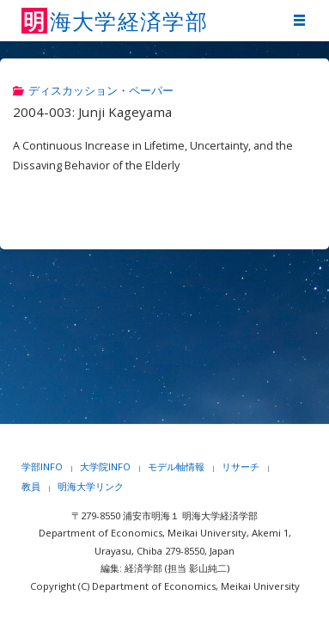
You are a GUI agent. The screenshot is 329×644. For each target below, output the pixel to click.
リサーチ (241, 466)
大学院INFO (105, 466)
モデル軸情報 (176, 466)
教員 (31, 486)
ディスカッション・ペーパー (101, 91)
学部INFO (42, 466)
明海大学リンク (91, 486)
